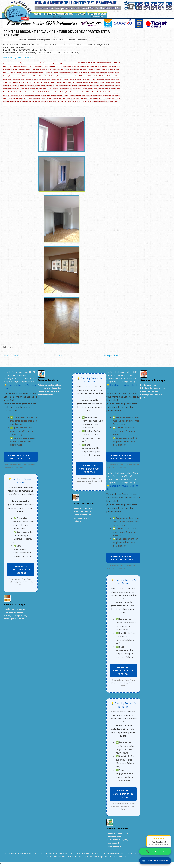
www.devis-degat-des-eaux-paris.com (19, 58)
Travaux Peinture (48, 380)
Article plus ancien (111, 356)
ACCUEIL (38, 14)
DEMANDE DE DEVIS (97, 15)
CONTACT (81, 14)
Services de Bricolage (153, 380)
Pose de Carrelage (14, 604)
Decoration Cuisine (83, 503)
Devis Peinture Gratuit (155, 861)
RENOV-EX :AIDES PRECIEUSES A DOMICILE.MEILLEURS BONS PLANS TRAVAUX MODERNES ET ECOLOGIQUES (65, 853)
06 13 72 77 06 (155, 851)
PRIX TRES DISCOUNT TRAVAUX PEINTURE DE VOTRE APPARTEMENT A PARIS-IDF (56, 33)
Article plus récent (12, 356)
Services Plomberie (117, 829)
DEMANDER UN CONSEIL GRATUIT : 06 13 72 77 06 (19, 457)
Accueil (62, 356)
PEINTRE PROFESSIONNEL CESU (59, 15)
